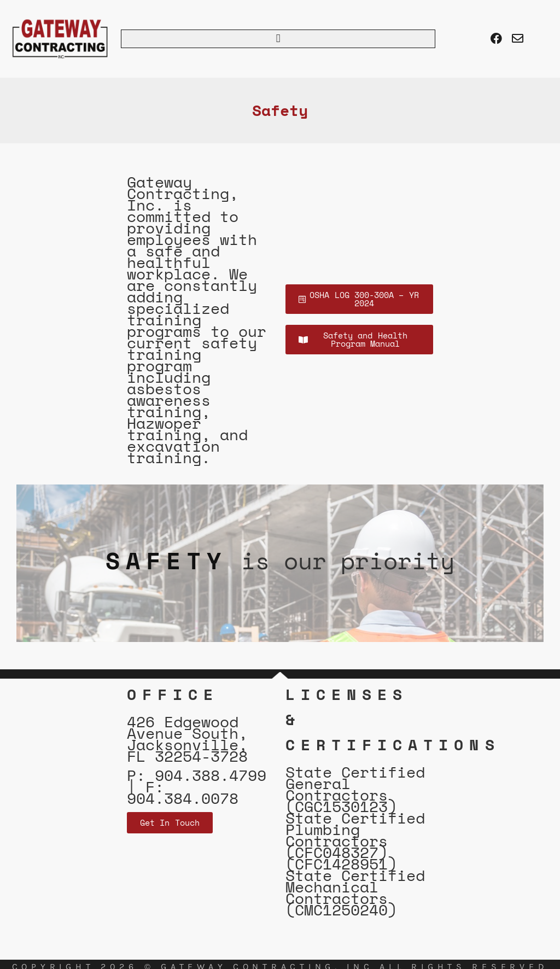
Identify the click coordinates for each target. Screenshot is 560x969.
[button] (278, 39)
